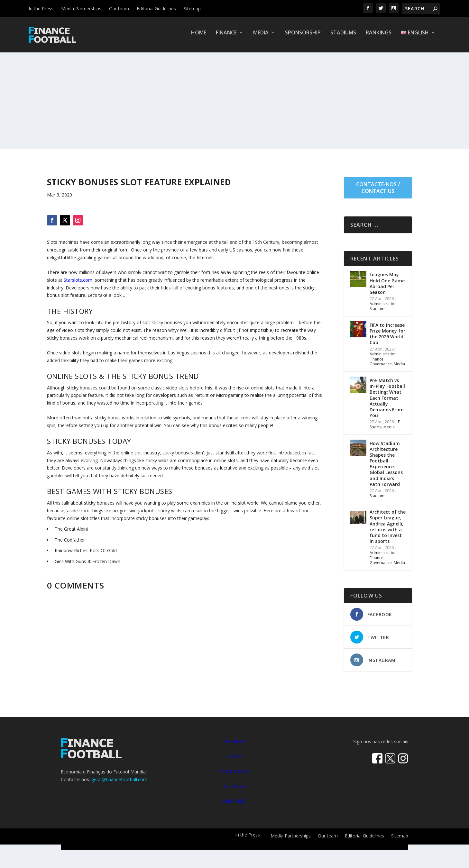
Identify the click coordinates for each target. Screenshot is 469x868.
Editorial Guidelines (156, 9)
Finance (226, 37)
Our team (119, 9)
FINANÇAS (234, 746)
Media (261, 37)
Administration (383, 308)
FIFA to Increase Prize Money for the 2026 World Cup (387, 338)
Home (199, 37)
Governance (381, 368)
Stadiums (343, 37)
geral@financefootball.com (119, 784)
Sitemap (192, 9)
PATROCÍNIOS (234, 776)
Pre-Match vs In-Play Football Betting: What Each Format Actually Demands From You (387, 402)
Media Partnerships (81, 9)
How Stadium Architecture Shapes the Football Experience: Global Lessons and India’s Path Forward (386, 468)
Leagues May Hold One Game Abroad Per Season (387, 288)
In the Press (41, 9)
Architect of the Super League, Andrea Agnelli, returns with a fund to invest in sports (388, 531)
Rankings (379, 37)
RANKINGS (234, 805)
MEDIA (234, 761)
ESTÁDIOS (234, 791)
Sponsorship (303, 37)
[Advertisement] (234, 105)
